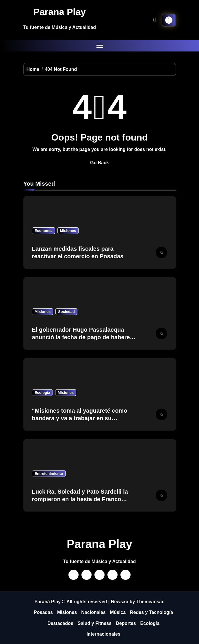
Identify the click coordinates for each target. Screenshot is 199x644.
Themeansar (150, 602)
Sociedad (66, 312)
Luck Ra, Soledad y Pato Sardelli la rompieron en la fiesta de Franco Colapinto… (80, 499)
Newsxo (120, 602)
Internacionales (103, 634)
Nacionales (93, 612)
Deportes (126, 623)
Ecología (42, 393)
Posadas (43, 612)
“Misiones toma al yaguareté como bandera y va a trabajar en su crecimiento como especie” (80, 418)
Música (118, 612)
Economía (44, 231)
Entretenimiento (49, 474)
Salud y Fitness (95, 623)
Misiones (68, 231)
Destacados (60, 623)
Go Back (100, 163)
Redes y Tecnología (151, 612)
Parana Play (60, 12)
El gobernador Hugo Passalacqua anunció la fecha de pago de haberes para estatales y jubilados (83, 337)
